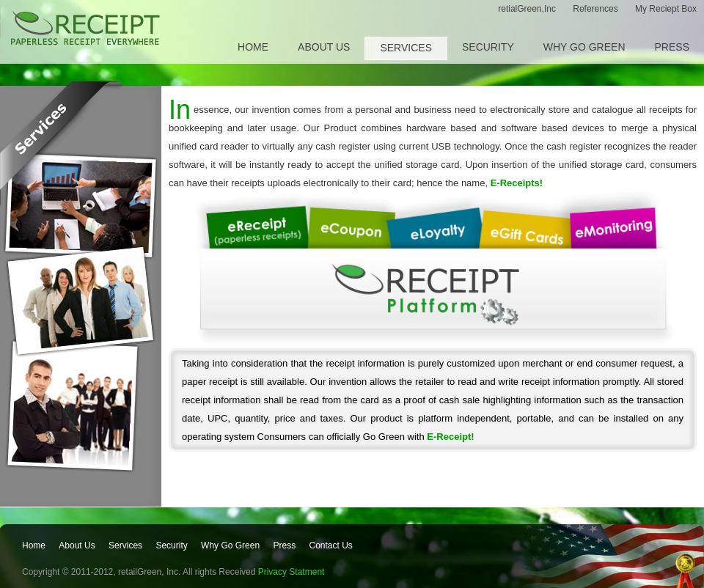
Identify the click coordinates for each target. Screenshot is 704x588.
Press (672, 47)
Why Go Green (584, 47)
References (597, 9)
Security (488, 47)
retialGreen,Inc (528, 9)
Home (253, 47)
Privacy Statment (291, 572)
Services (406, 48)
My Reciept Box (666, 9)
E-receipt (86, 29)
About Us (324, 47)
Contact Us (330, 545)
